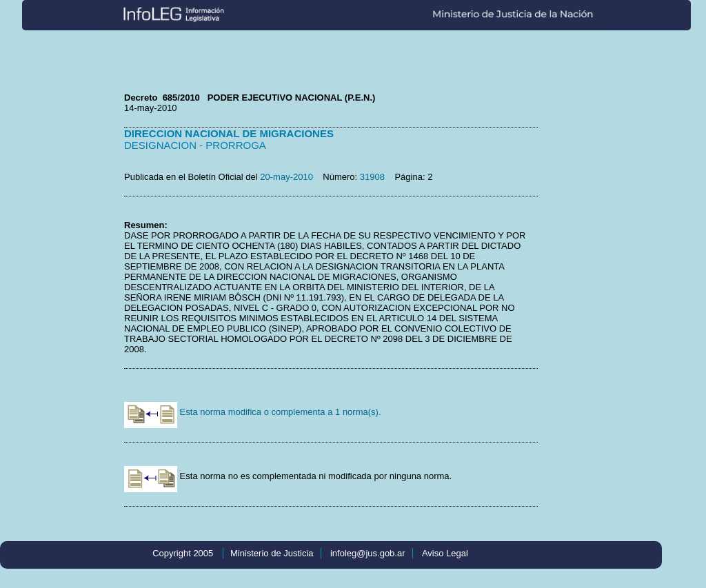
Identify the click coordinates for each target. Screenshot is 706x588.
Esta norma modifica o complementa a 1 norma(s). (253, 412)
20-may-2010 (286, 177)
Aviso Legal (445, 553)
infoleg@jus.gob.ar (368, 553)
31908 (372, 177)
